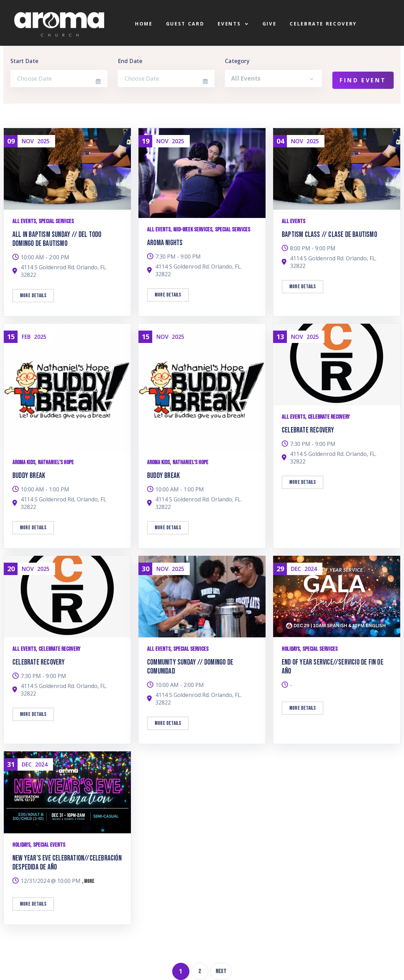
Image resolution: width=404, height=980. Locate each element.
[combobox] (273, 79)
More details (33, 296)
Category (237, 61)
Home (144, 24)
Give (270, 24)
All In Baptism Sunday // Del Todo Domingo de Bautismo (57, 239)
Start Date (24, 61)
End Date (130, 61)
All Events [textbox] (246, 78)
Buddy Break (29, 476)
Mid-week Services (193, 230)
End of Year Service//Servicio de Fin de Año (333, 667)
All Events (24, 221)
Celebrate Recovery (323, 24)
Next (221, 971)
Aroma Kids (24, 462)
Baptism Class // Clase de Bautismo (329, 235)
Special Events (49, 845)
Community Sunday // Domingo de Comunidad (190, 667)
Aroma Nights (165, 243)
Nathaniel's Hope (56, 462)
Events (233, 24)
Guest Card (185, 24)
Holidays (291, 649)
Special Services (56, 221)
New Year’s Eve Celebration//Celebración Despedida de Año (67, 863)
